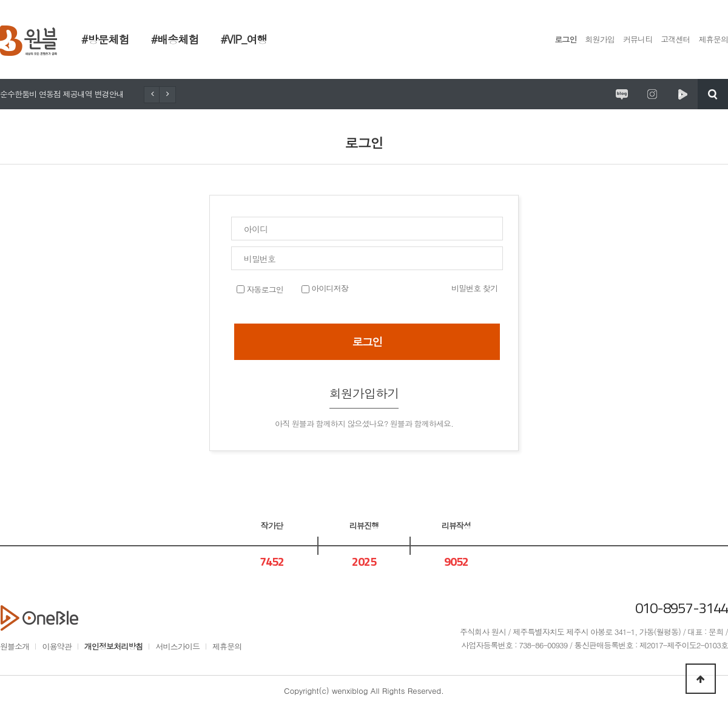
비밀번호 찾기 (474, 288)
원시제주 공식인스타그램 (652, 94)
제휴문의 (713, 39)
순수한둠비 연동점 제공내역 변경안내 (62, 94)
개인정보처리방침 (114, 646)
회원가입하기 (364, 393)
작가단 (272, 525)
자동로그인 (264, 289)
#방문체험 (105, 39)
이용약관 (56, 646)
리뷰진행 (364, 525)
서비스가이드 (177, 646)
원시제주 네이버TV (682, 94)
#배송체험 (175, 39)
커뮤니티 (638, 39)
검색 (713, 94)
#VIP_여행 (244, 39)
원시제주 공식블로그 (622, 94)
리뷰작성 (456, 525)
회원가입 (600, 39)
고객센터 (675, 39)
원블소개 (15, 646)
